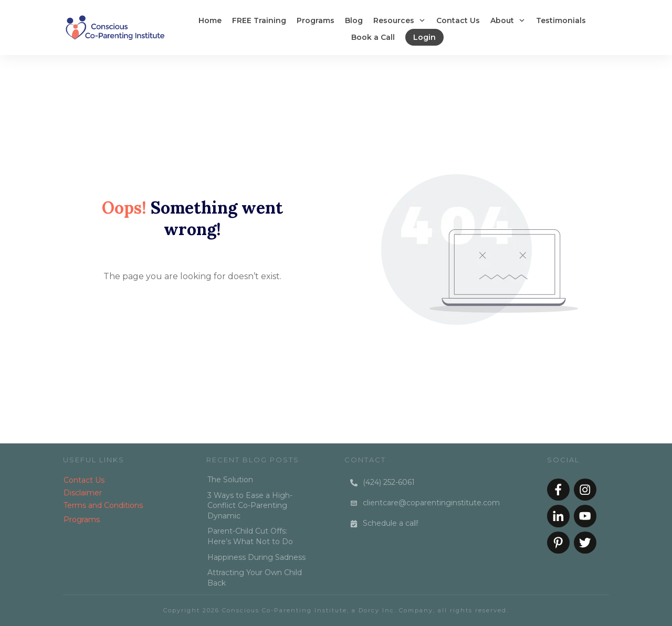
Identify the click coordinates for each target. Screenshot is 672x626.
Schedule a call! (391, 523)
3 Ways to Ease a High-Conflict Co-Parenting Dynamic (250, 506)
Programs (82, 519)
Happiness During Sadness (256, 557)
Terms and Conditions (103, 505)
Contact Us (84, 480)
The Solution (230, 480)
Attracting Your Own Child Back (255, 578)
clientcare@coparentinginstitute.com (431, 503)
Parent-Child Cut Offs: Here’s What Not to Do (250, 536)
